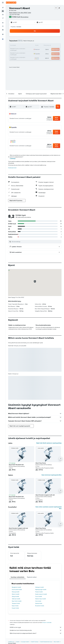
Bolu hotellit (57, 642)
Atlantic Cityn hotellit (41, 599)
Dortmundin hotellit (17, 590)
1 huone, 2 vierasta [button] (16, 27)
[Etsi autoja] (3, 15)
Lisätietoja (13, 158)
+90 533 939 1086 (14, 15)
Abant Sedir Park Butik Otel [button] (16, 465)
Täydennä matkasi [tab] (32, 577)
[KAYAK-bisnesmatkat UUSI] (3, 30)
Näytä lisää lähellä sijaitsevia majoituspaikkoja (49, 443)
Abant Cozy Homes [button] (41, 463)
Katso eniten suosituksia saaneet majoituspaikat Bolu (49, 508)
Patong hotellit (16, 592)
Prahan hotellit (39, 592)
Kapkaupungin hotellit (41, 590)
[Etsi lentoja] (3, 8)
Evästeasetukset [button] (12, 168)
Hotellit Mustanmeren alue (46, 642)
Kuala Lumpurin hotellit (41, 594)
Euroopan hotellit (25, 642)
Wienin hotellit (16, 594)
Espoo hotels (15, 606)
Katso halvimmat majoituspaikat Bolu (52, 475)
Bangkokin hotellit (16, 587)
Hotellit (18, 642)
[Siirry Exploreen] (3, 23)
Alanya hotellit (15, 596)
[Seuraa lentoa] (3, 26)
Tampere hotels (16, 603)
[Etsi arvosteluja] (36, 242)
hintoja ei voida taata (47, 622)
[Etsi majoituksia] (3, 11)
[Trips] (3, 34)
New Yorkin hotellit (17, 601)
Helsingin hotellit (39, 587)
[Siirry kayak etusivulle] (11, 3)
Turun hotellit (39, 596)
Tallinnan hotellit (16, 599)
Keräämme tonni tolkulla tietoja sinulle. (36, 630)
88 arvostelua (24, 17)
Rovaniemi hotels (40, 606)
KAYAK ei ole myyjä (36, 627)
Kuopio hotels (15, 608)
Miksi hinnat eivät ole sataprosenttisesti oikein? (36, 633)
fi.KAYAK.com (11, 642)
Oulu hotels (38, 601)
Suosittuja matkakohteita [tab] (18, 577)
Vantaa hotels (39, 603)
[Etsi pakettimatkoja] (3, 18)
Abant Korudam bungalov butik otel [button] (45, 495)
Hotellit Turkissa (35, 642)
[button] (3, 3)
